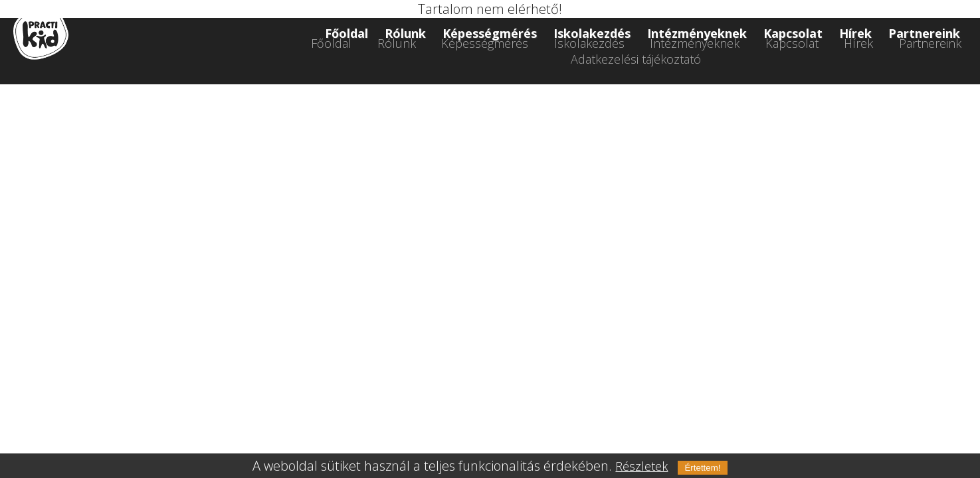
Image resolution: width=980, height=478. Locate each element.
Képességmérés (490, 33)
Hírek (855, 33)
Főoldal (346, 33)
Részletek (641, 466)
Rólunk (405, 33)
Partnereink (924, 33)
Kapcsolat (793, 33)
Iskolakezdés (592, 33)
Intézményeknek (697, 33)
